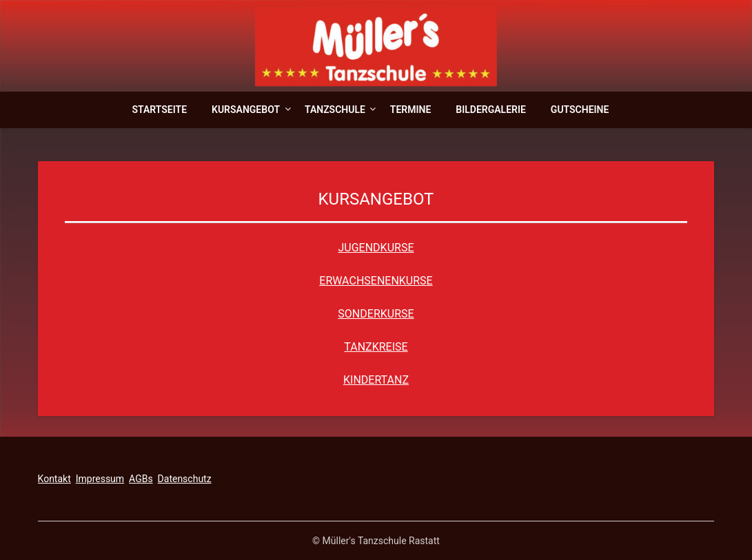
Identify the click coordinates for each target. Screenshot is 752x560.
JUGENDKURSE (376, 248)
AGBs (141, 479)
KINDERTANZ (376, 380)
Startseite (160, 110)
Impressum (100, 479)
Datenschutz (185, 479)
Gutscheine (580, 110)
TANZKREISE (376, 347)
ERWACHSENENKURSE (376, 281)
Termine (410, 110)
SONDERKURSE (376, 314)
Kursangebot (246, 110)
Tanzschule (335, 110)
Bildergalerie (491, 110)
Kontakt (54, 479)
